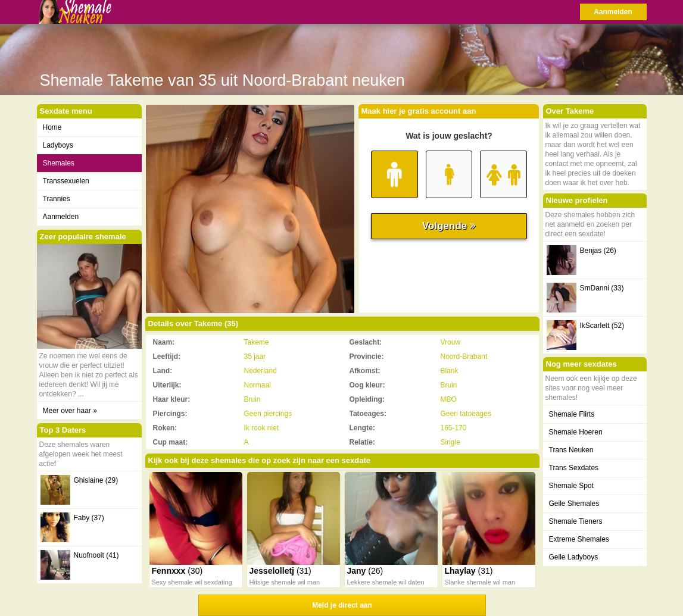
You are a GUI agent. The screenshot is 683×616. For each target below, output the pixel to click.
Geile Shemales (574, 504)
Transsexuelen (66, 181)
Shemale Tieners (576, 521)
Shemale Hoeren (576, 432)
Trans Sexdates (574, 468)
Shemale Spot (571, 486)
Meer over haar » (70, 411)
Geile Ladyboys (574, 557)
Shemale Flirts (572, 414)
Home (52, 127)
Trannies (57, 199)
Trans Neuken (571, 450)
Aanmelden (613, 12)
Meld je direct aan (342, 605)
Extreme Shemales (579, 539)
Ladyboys (58, 145)
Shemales (59, 163)
